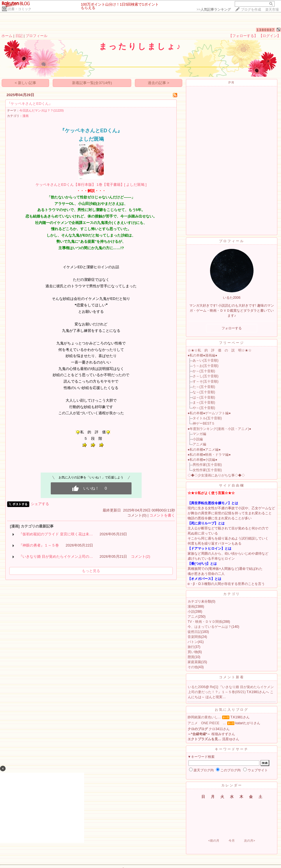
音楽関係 (194, 637)
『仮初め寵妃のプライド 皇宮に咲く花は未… (56, 534)
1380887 (266, 30)
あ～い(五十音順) (206, 360)
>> (214, 10)
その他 (193, 667)
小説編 (198, 439)
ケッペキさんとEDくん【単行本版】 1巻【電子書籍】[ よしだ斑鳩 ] (91, 185)
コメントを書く (162, 515)
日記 (19, 36)
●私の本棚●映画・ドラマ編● (209, 455)
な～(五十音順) (204, 392)
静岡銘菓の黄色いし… (204, 717)
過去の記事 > (159, 83)
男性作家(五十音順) (207, 465)
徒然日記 (194, 632)
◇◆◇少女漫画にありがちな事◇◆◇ (216, 475)
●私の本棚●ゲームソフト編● (209, 413)
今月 (232, 841)
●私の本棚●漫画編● (202, 355)
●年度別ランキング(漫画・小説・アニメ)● (219, 429)
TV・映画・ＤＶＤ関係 (205, 622)
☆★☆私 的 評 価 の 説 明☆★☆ (220, 350)
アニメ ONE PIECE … (207, 723)
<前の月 (214, 841)
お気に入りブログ (232, 710)
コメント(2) (140, 556)
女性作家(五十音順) (207, 470)
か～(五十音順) (204, 371)
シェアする (40, 504)
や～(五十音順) (204, 408)
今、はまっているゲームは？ (209, 627)
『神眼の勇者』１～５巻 (39, 545)
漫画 (26, 116)
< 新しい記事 (26, 83)
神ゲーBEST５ (204, 423)
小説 (191, 612)
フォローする (232, 328)
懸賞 (191, 657)
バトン (193, 642)
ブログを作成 (251, 10)
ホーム (7, 36)
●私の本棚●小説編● (202, 460)
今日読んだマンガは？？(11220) (42, 110)
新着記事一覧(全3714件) (92, 83)
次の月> (249, 841)
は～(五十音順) (204, 397)
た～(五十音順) (204, 387)
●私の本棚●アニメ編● (204, 450)
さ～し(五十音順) (206, 376)
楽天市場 (272, 10)
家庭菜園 (194, 662)
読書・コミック (20, 9)
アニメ (193, 617)
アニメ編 (199, 444)
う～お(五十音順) (206, 366)
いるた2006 (197, 687)
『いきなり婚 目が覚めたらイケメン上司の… (56, 556)
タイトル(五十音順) (207, 418)
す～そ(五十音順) (206, 381)
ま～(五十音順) (204, 402)
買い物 (193, 652)
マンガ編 (199, 434)
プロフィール (36, 36)
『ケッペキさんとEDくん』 (30, 104)
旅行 (191, 647)
